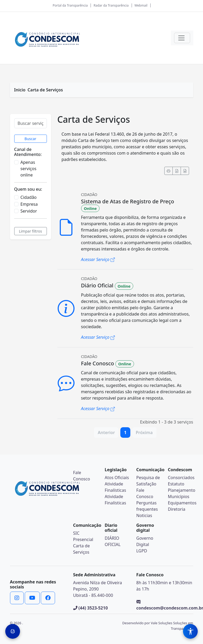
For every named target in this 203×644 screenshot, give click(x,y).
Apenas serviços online (29, 169)
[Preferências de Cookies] (13, 631)
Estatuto (176, 484)
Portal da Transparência (70, 5)
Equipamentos (182, 503)
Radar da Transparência (111, 5)
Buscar (30, 139)
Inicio (20, 90)
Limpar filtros (31, 231)
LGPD (142, 551)
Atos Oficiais (117, 478)
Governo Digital (145, 541)
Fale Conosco (145, 493)
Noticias (144, 515)
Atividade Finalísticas (115, 487)
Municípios (179, 496)
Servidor (29, 211)
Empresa (29, 204)
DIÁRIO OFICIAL (113, 541)
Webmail (141, 5)
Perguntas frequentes (147, 506)
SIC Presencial (83, 536)
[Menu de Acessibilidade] (190, 631)
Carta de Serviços (45, 90)
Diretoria (177, 509)
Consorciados (181, 478)
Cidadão (29, 197)
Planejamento (182, 490)
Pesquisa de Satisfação (148, 481)
